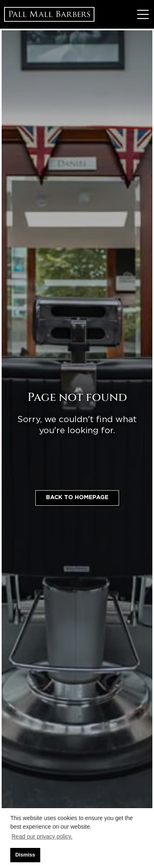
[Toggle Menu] (143, 15)
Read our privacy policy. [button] (42, 836)
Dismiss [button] (25, 855)
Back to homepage (77, 498)
